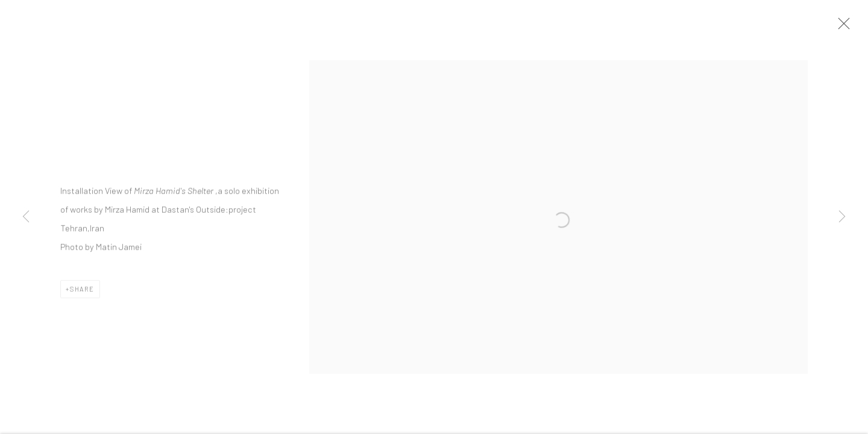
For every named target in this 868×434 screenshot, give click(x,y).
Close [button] (841, 27)
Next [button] (842, 217)
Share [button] (82, 291)
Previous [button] (26, 217)
